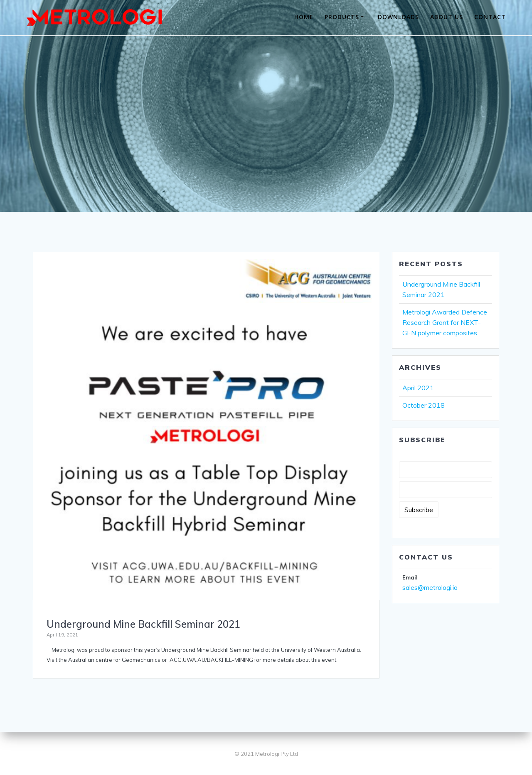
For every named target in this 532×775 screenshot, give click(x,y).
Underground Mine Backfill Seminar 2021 (143, 624)
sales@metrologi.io (430, 587)
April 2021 (418, 388)
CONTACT (490, 17)
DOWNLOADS (398, 17)
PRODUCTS (342, 17)
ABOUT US (447, 17)
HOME (304, 17)
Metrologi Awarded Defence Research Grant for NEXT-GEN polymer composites (445, 322)
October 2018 (424, 405)
